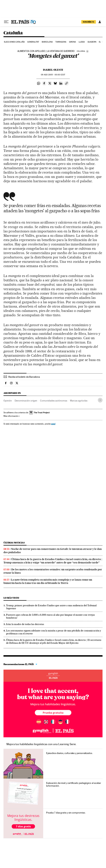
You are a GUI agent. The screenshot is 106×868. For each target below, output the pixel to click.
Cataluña (13, 33)
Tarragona (61, 42)
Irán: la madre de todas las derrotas (25, 624)
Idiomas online (53, 676)
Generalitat (33, 42)
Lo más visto (11, 598)
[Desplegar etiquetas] (100, 400)
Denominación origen (26, 401)
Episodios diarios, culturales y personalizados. (69, 753)
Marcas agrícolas (79, 401)
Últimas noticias (14, 543)
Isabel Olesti (53, 70)
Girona (73, 42)
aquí (53, 424)
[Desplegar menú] (6, 22)
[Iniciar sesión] (100, 22)
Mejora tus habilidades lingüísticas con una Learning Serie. (41, 744)
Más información (12, 416)
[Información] (87, 51)
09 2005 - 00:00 (53, 75)
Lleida (82, 42)
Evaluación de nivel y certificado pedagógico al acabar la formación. (74, 784)
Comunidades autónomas (54, 401)
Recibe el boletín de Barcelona (24, 377)
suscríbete (89, 22)
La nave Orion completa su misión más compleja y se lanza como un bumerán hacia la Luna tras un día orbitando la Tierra (48, 581)
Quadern (92, 42)
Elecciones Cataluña (14, 42)
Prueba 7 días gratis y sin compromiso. (66, 813)
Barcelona (47, 42)
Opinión (8, 401)
